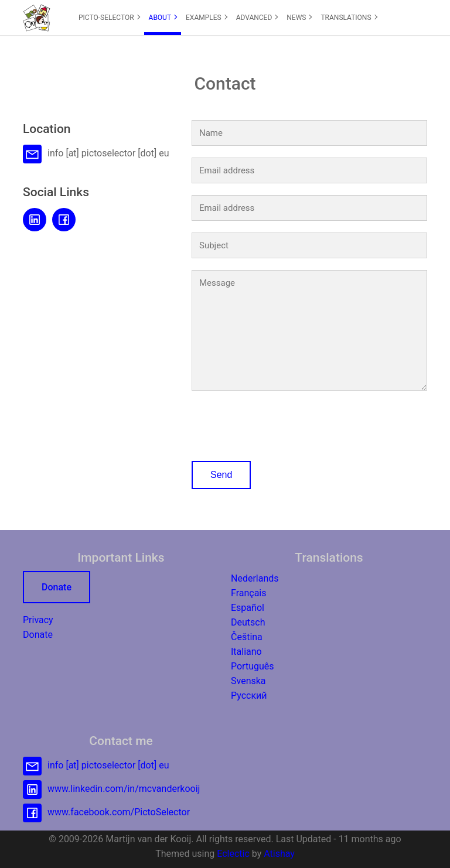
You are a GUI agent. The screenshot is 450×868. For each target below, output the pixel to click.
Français (249, 593)
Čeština (247, 637)
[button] (37, 18)
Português (253, 666)
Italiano (246, 652)
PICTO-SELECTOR (109, 18)
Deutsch (248, 622)
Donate (57, 587)
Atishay (279, 854)
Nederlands (255, 578)
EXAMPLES (207, 18)
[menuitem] (109, 18)
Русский (249, 696)
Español (248, 608)
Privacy (38, 620)
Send (221, 475)
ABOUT (163, 18)
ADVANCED (257, 18)
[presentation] (281, 423)
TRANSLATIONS (349, 18)
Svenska (248, 681)
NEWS (299, 18)
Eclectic (233, 854)
